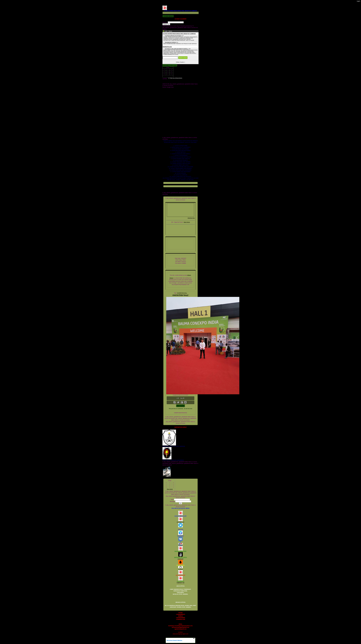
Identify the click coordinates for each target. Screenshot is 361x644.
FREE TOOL (173, 65)
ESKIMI (180, 545)
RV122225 (165, 5)
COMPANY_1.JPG (167, 92)
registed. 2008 (166, 125)
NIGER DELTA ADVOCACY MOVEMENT (173, 460)
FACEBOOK (180, 536)
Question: (165, 22)
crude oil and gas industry (169, 116)
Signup (170, 31)
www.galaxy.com (167, 134)
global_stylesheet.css (168, 121)
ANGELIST (180, 559)
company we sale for (168, 113)
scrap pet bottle (166, 128)
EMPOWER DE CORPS (180, 557)
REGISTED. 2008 (167, 3)
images (164, 123)
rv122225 (165, 126)
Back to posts (180, 406)
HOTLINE (166, 65)
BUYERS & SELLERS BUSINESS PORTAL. (177, 49)
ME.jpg (164, 97)
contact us (165, 115)
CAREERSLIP (180, 522)
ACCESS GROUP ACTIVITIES (173, 36)
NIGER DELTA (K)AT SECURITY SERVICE (174, 446)
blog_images (166, 108)
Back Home (187, 222)
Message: (173, 501)
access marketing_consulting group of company (175, 107)
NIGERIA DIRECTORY (180, 551)
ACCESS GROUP (181, 575)
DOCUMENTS (166, 95)
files (163, 120)
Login (166, 31)
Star (182, 398)
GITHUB (180, 569)
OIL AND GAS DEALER (169, 99)
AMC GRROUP (167, 89)
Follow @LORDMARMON (192, 79)
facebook (165, 118)
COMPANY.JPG (167, 90)
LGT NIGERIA (180, 581)
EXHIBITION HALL (182, 293)
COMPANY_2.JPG (167, 94)
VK (180, 542)
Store (164, 100)
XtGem (189, 275)
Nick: (173, 500)
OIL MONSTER (180, 565)
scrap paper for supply (168, 133)
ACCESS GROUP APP (180, 516)
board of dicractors (167, 110)
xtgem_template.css (168, 136)
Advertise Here (191, 218)
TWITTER (180, 530)
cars (164, 112)
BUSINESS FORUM (170, 42)
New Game (168, 76)
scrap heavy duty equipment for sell (172, 131)
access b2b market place (169, 105)
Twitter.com (165, 102)
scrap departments (167, 129)
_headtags (165, 103)
